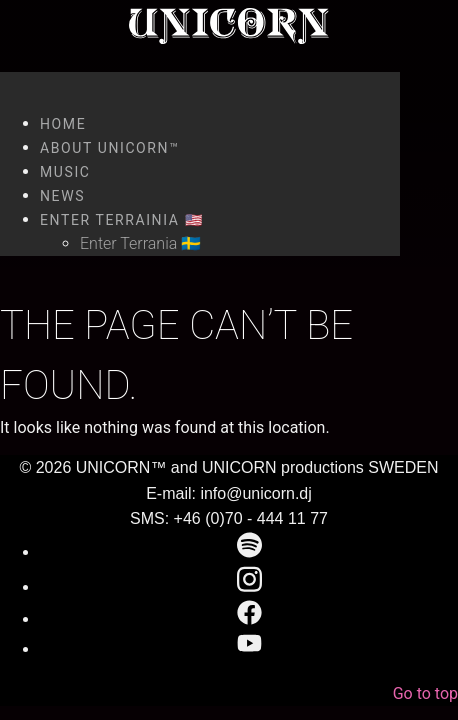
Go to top (425, 693)
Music (65, 172)
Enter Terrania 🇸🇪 (140, 243)
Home (63, 124)
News (62, 196)
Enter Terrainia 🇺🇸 (121, 220)
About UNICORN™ (110, 148)
